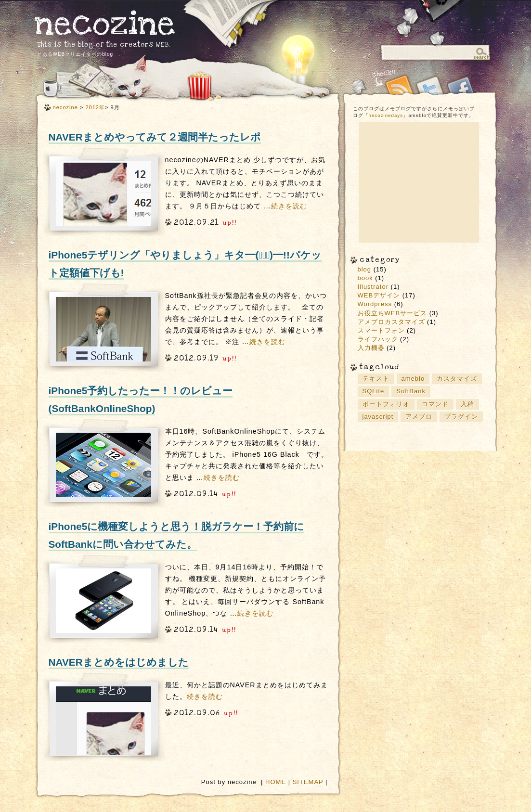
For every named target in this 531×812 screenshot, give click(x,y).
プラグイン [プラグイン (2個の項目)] (461, 417)
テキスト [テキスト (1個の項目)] (376, 379)
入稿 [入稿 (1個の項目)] (467, 404)
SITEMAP (308, 782)
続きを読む (289, 206)
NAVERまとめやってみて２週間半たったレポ (155, 137)
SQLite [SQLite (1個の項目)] (374, 391)
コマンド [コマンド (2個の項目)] (435, 404)
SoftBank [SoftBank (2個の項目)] (411, 391)
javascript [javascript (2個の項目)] (378, 417)
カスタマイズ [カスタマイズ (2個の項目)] (457, 379)
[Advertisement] (419, 182)
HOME (276, 782)
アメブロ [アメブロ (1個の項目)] (419, 417)
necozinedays (386, 115)
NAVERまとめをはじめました (119, 662)
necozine (105, 24)
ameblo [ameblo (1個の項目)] (413, 379)
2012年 (95, 107)
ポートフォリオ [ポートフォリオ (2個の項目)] (386, 404)
